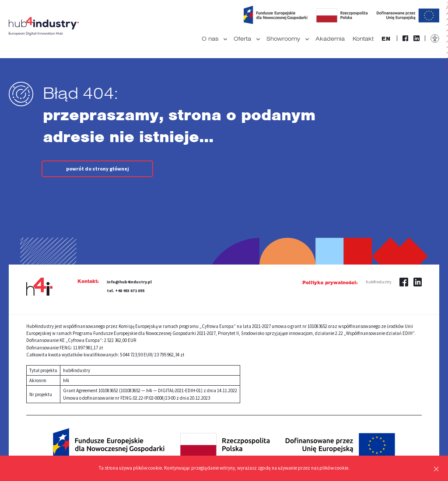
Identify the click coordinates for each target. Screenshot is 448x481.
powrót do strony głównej (100, 169)
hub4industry (379, 282)
